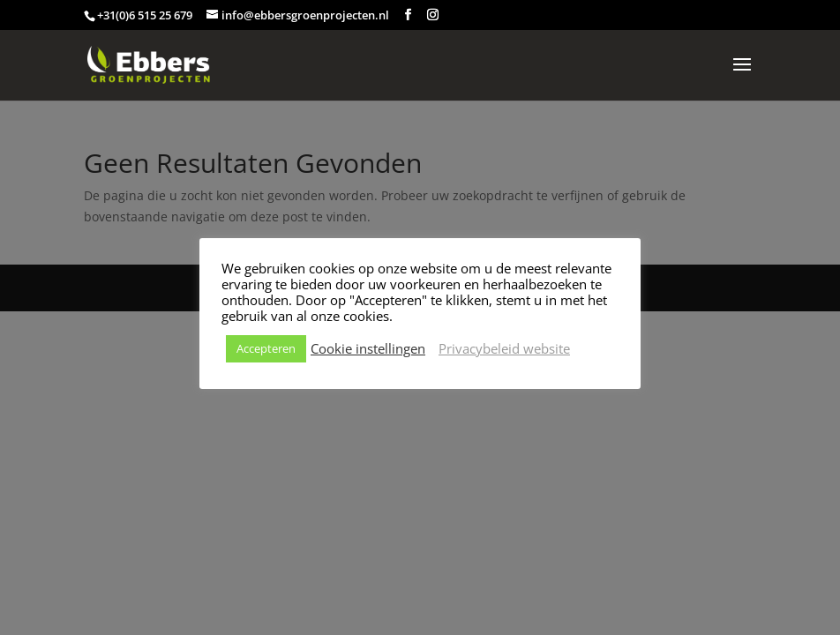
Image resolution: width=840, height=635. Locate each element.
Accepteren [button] (266, 348)
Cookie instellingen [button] (368, 348)
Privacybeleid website (504, 348)
